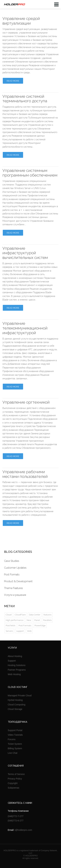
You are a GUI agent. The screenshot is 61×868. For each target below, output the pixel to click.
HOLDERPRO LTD (14, 4)
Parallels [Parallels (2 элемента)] (47, 620)
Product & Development (18, 581)
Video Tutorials (15, 735)
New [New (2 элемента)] (29, 620)
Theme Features (14, 588)
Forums (12, 739)
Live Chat (13, 753)
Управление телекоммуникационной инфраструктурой (25, 328)
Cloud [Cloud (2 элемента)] (9, 615)
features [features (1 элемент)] (47, 615)
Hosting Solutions (17, 665)
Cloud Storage (15, 709)
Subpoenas (14, 788)
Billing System (15, 748)
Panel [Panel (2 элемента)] (37, 620)
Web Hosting (14, 674)
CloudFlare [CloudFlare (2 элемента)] (20, 615)
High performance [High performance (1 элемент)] (15, 620)
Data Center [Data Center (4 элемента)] (35, 615)
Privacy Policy (15, 779)
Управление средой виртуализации (21, 21)
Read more (13, 81)
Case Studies (12, 561)
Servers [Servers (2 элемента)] (9, 631)
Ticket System (15, 744)
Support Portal (15, 730)
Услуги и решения (15, 595)
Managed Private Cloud (20, 696)
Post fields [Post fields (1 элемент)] (10, 626)
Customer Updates (15, 568)
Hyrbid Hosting (15, 700)
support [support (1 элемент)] (20, 631)
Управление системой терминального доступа (25, 99)
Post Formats (12, 575)
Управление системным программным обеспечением (30, 173)
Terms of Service (16, 774)
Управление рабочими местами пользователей (25, 474)
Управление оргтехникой (26, 402)
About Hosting (15, 656)
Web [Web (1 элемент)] (29, 631)
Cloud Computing (17, 705)
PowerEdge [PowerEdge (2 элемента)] (40, 626)
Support (12, 661)
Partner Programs (17, 670)
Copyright (13, 783)
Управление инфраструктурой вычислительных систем (25, 253)
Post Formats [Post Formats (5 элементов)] (25, 626)
